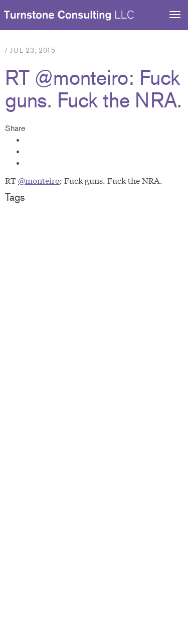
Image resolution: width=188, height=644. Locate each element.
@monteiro (39, 180)
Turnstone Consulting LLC (69, 16)
